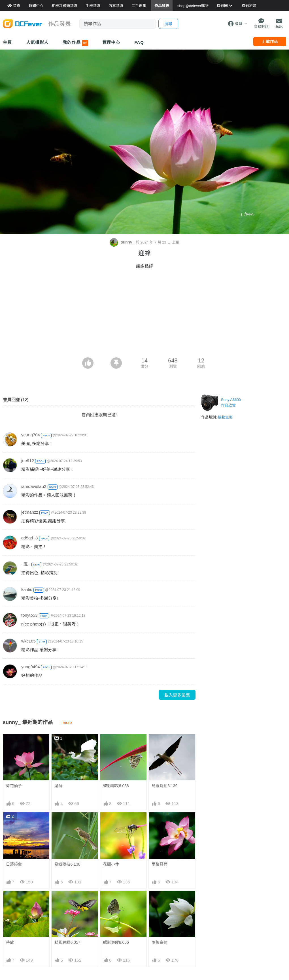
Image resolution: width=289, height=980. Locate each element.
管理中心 (111, 42)
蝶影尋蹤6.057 (67, 942)
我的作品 (75, 43)
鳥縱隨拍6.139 (164, 786)
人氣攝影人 (37, 42)
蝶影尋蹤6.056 (116, 942)
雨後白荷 (160, 942)
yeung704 (31, 435)
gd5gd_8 (29, 538)
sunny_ (123, 242)
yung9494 (31, 667)
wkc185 (28, 641)
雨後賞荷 (160, 864)
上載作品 (270, 42)
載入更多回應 (177, 695)
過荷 (58, 786)
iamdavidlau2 (34, 486)
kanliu (27, 589)
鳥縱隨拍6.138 (67, 864)
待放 (10, 942)
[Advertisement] (144, 315)
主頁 (7, 42)
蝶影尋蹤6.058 (116, 786)
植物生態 (225, 417)
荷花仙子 (14, 786)
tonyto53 (29, 615)
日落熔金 (14, 864)
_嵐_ (26, 564)
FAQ (139, 42)
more (67, 723)
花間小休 (111, 864)
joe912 (28, 461)
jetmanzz (30, 512)
